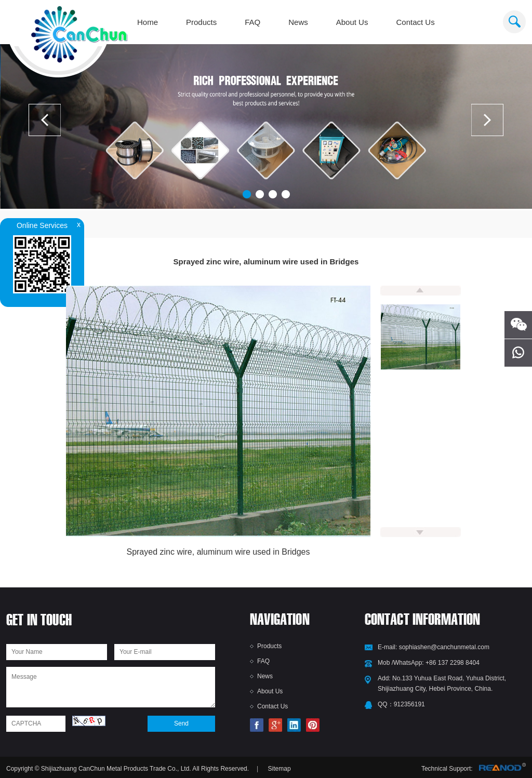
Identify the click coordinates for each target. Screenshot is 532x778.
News (298, 22)
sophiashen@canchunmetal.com (444, 647)
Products (201, 22)
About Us (352, 22)
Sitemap (280, 769)
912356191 (409, 704)
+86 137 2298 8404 (453, 663)
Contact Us (415, 22)
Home (148, 22)
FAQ (252, 22)
